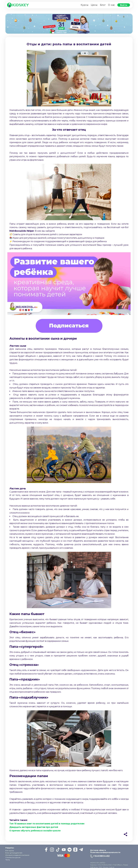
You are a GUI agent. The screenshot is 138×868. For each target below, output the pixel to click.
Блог (103, 5)
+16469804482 (101, 856)
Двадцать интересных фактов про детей (34, 827)
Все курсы (10, 850)
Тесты (8, 860)
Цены (94, 5)
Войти (124, 5)
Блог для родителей (14, 853)
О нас (112, 5)
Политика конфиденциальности (105, 852)
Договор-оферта (98, 850)
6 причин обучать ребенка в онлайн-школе (35, 831)
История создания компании (17, 855)
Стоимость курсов (13, 857)
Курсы (85, 5)
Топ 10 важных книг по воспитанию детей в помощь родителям (47, 824)
